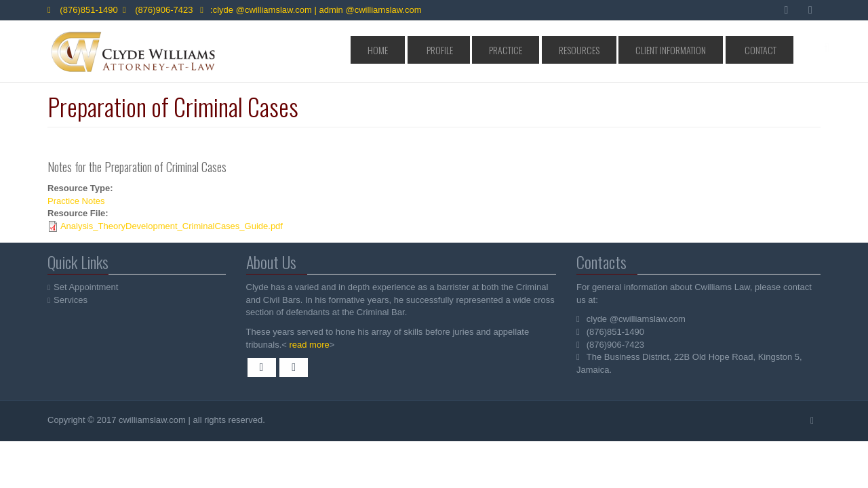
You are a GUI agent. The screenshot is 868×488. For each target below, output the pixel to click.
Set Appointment (86, 287)
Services (71, 300)
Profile (513, 50)
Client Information (694, 50)
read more (308, 345)
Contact (766, 50)
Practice (563, 50)
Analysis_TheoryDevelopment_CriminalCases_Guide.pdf (172, 226)
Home (469, 50)
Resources (620, 50)
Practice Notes (76, 201)
